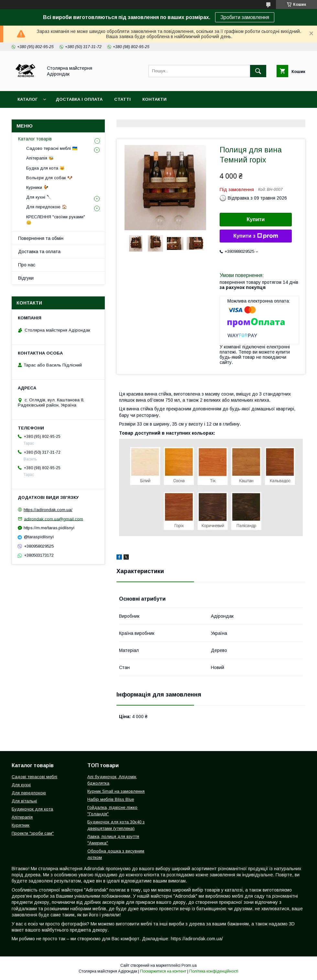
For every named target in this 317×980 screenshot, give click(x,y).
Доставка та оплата (39, 252)
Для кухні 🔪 (39, 197)
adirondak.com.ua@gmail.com (54, 519)
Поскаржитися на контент (163, 971)
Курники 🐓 (37, 187)
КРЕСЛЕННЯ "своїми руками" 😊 (56, 220)
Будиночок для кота (32, 809)
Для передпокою (29, 793)
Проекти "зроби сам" (33, 833)
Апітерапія (22, 817)
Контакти (154, 99)
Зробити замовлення (245, 17)
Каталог (27, 99)
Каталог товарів (35, 139)
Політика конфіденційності (214, 971)
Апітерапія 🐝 (40, 158)
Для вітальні (24, 801)
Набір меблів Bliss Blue (111, 799)
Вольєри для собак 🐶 (49, 178)
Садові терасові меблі (34, 777)
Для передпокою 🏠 (47, 207)
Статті (122, 99)
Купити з (256, 236)
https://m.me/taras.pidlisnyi (49, 528)
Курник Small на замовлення (116, 791)
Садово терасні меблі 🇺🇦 (52, 148)
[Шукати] (258, 71)
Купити (256, 219)
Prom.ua (189, 965)
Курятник (21, 825)
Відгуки (26, 278)
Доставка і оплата (79, 99)
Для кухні (21, 785)
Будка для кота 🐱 (45, 168)
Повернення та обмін (41, 238)
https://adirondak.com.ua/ (48, 510)
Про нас (27, 265)
